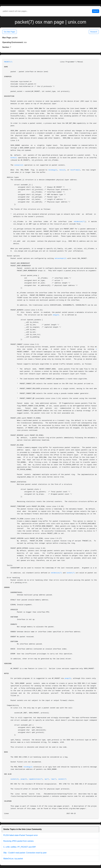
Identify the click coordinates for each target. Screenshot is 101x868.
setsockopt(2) (61, 258)
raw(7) (54, 779)
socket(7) (71, 573)
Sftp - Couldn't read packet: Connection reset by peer (25, 853)
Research (94, 32)
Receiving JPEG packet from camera (18, 841)
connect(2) (19, 165)
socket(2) (15, 779)
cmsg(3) (56, 315)
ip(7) (47, 779)
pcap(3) (68, 678)
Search (96, 11)
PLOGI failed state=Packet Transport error (21, 835)
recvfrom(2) (75, 170)
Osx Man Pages (10, 32)
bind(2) (14, 158)
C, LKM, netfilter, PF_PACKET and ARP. (20, 847)
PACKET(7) (8, 62)
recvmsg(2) (53, 170)
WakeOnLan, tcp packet (13, 859)
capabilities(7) (36, 779)
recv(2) (62, 170)
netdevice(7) (79, 222)
